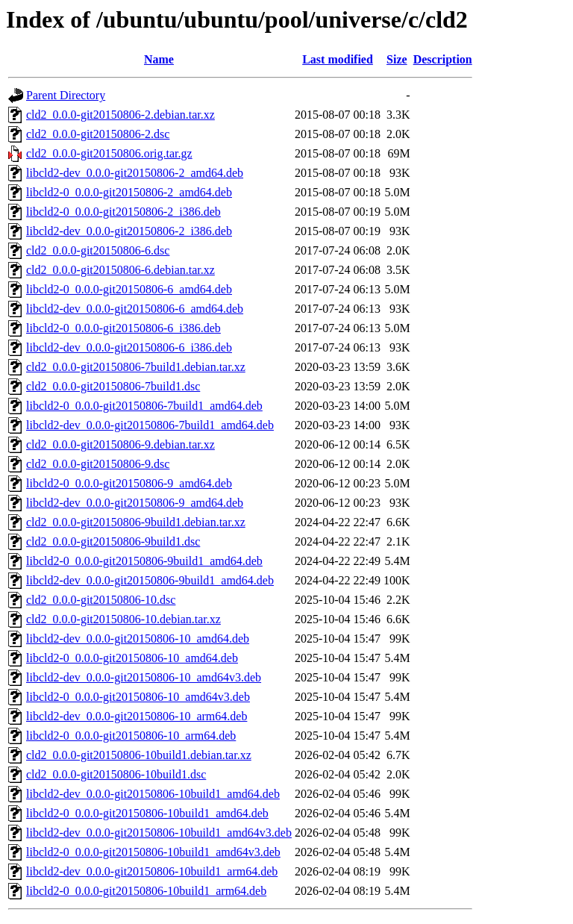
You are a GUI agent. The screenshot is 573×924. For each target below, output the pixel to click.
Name (159, 59)
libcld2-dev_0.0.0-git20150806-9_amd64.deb (135, 503)
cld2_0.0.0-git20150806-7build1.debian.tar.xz (136, 367)
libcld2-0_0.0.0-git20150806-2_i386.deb (123, 212)
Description (443, 59)
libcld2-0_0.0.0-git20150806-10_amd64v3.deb (138, 697)
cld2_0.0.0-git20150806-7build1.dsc (113, 386)
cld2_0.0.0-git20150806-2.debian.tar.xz (120, 115)
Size (397, 59)
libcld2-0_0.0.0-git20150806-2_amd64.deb (129, 192)
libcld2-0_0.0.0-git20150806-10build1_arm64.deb (146, 891)
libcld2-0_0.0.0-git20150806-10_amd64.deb (132, 658)
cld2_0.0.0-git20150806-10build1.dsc (116, 774)
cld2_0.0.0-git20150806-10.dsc (101, 600)
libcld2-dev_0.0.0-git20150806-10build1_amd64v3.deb (159, 833)
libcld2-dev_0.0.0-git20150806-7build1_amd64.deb (150, 425)
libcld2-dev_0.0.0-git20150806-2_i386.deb (129, 231)
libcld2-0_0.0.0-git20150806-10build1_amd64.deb (147, 813)
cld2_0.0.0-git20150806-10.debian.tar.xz (123, 619)
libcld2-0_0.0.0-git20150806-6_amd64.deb (129, 289)
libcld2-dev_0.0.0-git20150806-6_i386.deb (129, 347)
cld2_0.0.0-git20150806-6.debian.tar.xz (120, 270)
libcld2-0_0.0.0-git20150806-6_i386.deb (123, 328)
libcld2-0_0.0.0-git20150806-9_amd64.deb (129, 483)
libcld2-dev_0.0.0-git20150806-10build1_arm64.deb (152, 871)
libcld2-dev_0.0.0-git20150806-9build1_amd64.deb (150, 580)
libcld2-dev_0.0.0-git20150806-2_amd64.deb (135, 173)
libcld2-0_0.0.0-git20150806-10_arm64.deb (131, 736)
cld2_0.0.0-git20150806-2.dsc (98, 134)
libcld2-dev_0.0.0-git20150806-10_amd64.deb (138, 639)
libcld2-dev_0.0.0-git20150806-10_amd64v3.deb (144, 677)
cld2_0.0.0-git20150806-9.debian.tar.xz (120, 444)
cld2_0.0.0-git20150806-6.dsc (98, 250)
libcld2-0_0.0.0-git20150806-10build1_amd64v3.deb (153, 852)
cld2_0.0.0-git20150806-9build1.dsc (113, 541)
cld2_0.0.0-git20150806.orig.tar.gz (109, 153)
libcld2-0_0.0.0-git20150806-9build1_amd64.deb (144, 561)
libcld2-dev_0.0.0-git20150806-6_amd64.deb (135, 309)
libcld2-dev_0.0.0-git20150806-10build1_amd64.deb (153, 794)
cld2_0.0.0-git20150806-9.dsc (98, 464)
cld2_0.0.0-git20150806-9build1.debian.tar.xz (136, 522)
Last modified (338, 59)
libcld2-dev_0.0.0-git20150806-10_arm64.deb (137, 716)
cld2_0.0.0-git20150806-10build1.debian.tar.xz (139, 755)
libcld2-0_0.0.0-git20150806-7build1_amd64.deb (144, 406)
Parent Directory (66, 95)
